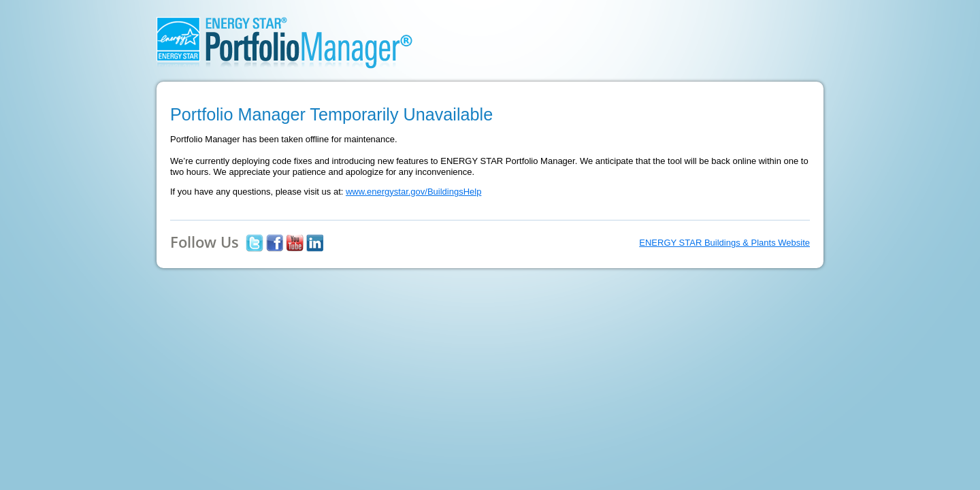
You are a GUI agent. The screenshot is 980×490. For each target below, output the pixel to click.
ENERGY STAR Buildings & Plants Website (724, 243)
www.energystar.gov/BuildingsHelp (413, 192)
